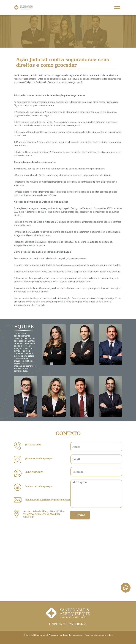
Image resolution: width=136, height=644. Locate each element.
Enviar (80, 515)
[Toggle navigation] (117, 7)
